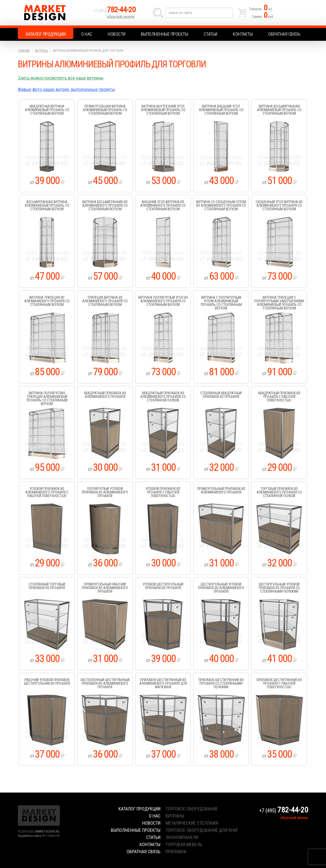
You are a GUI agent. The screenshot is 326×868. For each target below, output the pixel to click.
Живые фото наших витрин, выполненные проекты (66, 89)
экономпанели (182, 837)
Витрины (41, 51)
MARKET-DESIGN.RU (47, 832)
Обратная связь (284, 34)
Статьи (210, 34)
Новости (117, 34)
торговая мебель (184, 844)
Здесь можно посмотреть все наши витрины (61, 78)
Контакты (243, 34)
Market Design (54, 13)
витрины (175, 816)
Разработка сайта (29, 836)
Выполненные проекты (165, 34)
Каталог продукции (46, 34)
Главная (24, 51)
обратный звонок (121, 17)
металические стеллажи (192, 823)
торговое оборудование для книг (202, 830)
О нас (87, 34)
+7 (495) (114, 11)
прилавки (176, 852)
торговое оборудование (192, 809)
